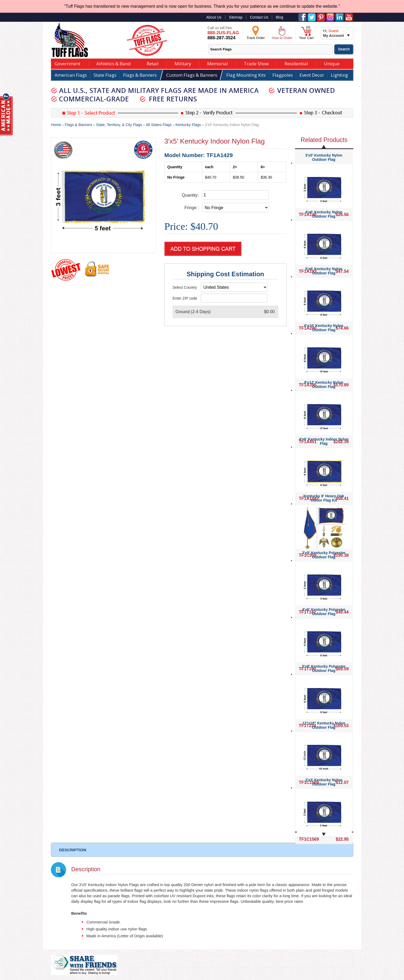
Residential (296, 63)
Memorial (218, 63)
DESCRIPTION (73, 850)
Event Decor (312, 75)
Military (183, 63)
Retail (153, 63)
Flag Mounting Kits (246, 75)
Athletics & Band (114, 63)
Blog (279, 17)
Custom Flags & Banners (192, 75)
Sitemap (236, 17)
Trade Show (256, 63)
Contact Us (259, 17)
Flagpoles (283, 75)
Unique (332, 63)
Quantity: (190, 195)
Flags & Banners (140, 75)
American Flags (71, 75)
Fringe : (192, 208)
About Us (214, 17)
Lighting (339, 75)
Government (68, 63)
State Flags (105, 75)
